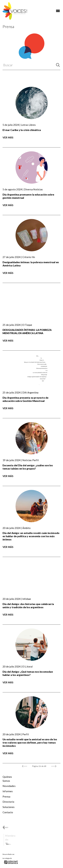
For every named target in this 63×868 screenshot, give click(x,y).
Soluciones (9, 807)
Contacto (8, 812)
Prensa (6, 797)
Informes (8, 791)
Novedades (9, 786)
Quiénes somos (7, 779)
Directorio (8, 802)
